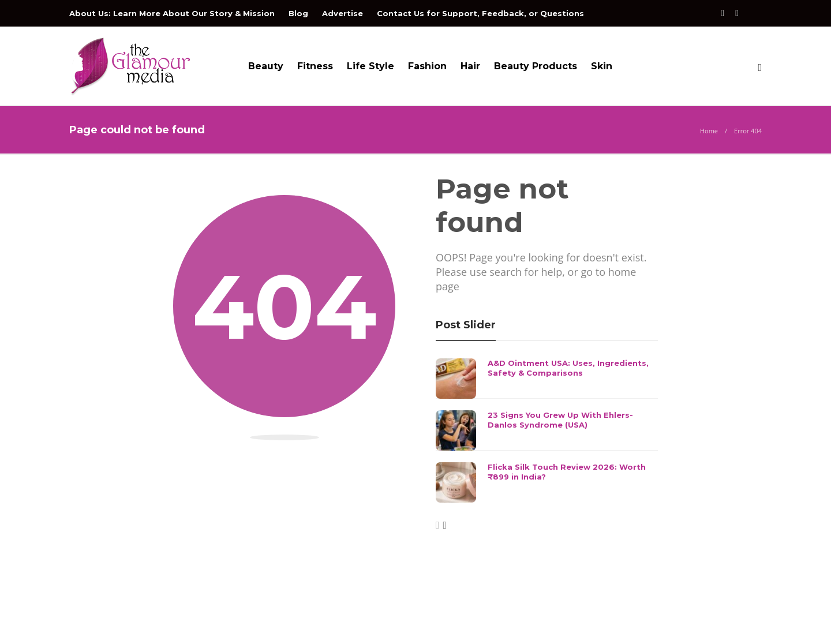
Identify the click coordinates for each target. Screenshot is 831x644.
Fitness (315, 66)
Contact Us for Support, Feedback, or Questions (480, 13)
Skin (602, 66)
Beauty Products (536, 66)
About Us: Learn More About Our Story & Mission (172, 13)
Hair (470, 66)
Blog (298, 13)
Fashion (427, 66)
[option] (547, 430)
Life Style (370, 66)
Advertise (342, 13)
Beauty (266, 66)
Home (709, 131)
